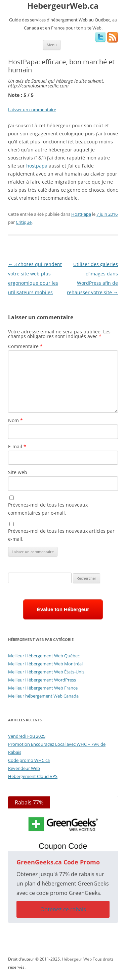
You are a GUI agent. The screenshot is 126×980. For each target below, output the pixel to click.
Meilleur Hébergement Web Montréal (45, 664)
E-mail (17, 446)
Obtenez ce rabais (63, 909)
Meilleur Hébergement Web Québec (44, 656)
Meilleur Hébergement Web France (43, 688)
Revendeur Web (24, 768)
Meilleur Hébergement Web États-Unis (46, 672)
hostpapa (37, 166)
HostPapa (81, 214)
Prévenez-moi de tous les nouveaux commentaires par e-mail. (48, 509)
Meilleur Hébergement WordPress (42, 680)
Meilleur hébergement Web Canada (43, 696)
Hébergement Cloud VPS (33, 776)
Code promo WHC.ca (29, 760)
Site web (18, 472)
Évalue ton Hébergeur (63, 609)
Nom (15, 420)
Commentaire (25, 346)
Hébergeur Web (77, 959)
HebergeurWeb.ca (63, 6)
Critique (24, 222)
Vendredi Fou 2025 (27, 736)
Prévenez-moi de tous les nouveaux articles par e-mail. (61, 535)
